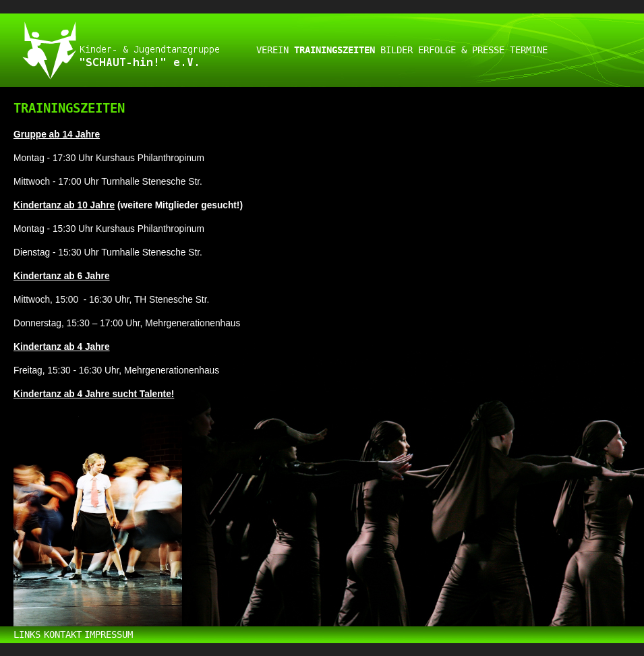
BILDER (397, 50)
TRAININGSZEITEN (334, 50)
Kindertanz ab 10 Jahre (64, 205)
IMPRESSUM (109, 634)
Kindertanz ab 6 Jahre (62, 276)
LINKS (27, 634)
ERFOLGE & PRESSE (461, 50)
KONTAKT (63, 634)
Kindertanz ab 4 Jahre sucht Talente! (94, 394)
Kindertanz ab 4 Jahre (62, 347)
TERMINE (529, 50)
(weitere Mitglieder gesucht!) (180, 205)
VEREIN (272, 50)
